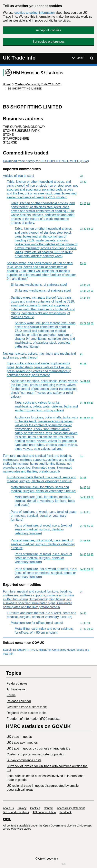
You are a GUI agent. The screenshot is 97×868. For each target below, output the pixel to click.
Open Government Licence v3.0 (63, 826)
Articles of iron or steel (18, 176)
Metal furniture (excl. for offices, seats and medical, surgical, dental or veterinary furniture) (43, 489)
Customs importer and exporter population (36, 754)
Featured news (17, 683)
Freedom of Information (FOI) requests (34, 719)
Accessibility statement (71, 808)
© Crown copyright (47, 859)
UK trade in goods (19, 737)
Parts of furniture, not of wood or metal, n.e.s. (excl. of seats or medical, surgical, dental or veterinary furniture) (46, 573)
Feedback (65, 812)
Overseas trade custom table (27, 707)
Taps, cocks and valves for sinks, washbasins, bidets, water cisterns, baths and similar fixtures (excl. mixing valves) (46, 406)
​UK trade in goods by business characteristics (38, 748)
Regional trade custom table (26, 713)
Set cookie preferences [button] (49, 42)
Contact (48, 808)
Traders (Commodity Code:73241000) (38, 84)
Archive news (16, 689)
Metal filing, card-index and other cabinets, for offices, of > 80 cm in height (44, 631)
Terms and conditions (16, 812)
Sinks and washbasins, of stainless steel (39, 285)
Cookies (35, 808)
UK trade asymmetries (22, 743)
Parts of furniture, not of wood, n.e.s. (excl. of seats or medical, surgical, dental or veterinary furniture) (43, 544)
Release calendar (19, 701)
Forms (11, 695)
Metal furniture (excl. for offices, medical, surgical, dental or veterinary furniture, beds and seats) (45, 501)
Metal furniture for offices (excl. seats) (37, 623)
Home (7, 84)
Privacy (22, 808)
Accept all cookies (48, 30)
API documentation (44, 812)
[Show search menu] (92, 58)
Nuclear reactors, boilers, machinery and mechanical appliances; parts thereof (39, 355)
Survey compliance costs (24, 760)
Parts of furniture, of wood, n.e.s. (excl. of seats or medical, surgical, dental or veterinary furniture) (44, 516)
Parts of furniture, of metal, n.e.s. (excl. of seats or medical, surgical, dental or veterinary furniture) (43, 558)
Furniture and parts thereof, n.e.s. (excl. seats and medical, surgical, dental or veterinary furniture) (42, 479)
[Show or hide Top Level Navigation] (78, 58)
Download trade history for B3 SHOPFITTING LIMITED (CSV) (46, 161)
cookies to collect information (34, 13)
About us (8, 808)
